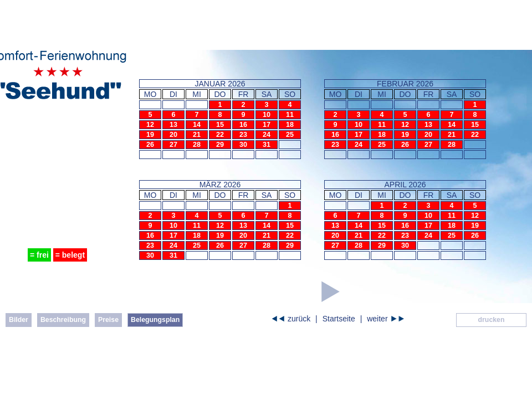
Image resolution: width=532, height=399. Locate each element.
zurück (299, 319)
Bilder (19, 320)
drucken (492, 320)
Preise (108, 320)
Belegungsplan (155, 320)
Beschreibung (63, 320)
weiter (377, 319)
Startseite (339, 319)
